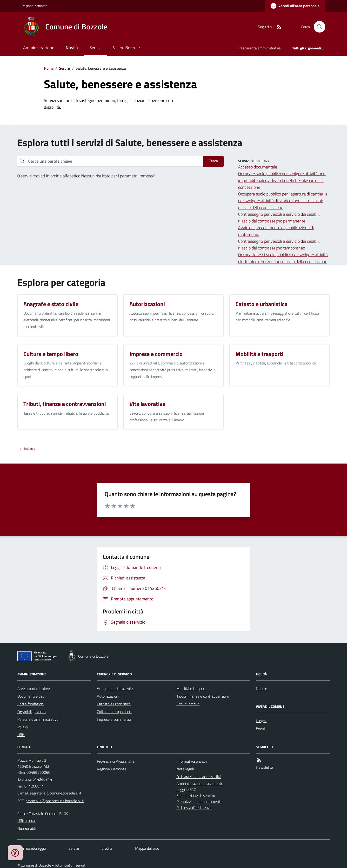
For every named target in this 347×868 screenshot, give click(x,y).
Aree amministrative (34, 688)
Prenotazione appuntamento (199, 801)
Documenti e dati (31, 696)
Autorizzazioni (108, 696)
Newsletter (265, 767)
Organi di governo (31, 712)
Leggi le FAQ (186, 789)
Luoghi (261, 721)
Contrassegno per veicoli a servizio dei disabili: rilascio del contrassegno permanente (279, 218)
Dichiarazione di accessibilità (199, 777)
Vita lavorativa (188, 704)
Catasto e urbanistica (114, 704)
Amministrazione (39, 48)
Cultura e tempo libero (115, 712)
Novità (72, 48)
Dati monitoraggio (32, 848)
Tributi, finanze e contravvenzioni (203, 696)
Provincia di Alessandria (116, 761)
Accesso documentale (258, 167)
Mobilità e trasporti (191, 688)
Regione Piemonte (34, 6)
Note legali (185, 769)
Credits (107, 848)
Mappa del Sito (147, 848)
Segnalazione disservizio (196, 795)
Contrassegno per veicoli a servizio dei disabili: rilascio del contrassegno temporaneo (279, 245)
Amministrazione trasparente (200, 783)
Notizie (261, 688)
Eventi (261, 728)
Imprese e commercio (114, 719)
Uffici (21, 735)
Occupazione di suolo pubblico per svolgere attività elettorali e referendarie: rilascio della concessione (283, 258)
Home (49, 68)
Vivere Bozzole (126, 48)
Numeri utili (27, 828)
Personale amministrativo (38, 719)
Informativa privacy (192, 761)
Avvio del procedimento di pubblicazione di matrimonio (276, 231)
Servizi (95, 48)
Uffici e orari (27, 821)
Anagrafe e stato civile (115, 688)
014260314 (42, 779)
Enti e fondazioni (31, 704)
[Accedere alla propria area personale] (295, 6)
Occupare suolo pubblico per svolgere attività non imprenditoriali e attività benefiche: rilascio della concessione (282, 180)
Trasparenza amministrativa (259, 48)
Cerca (213, 161)
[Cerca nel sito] (318, 27)
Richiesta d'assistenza (194, 807)
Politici (23, 727)
